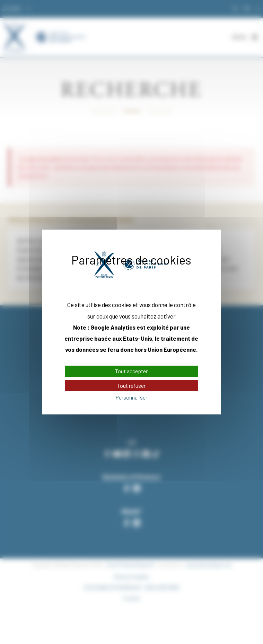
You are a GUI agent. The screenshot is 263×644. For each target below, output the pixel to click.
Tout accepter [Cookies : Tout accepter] (131, 371)
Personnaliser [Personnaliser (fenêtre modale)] (131, 397)
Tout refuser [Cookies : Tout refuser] (131, 386)
